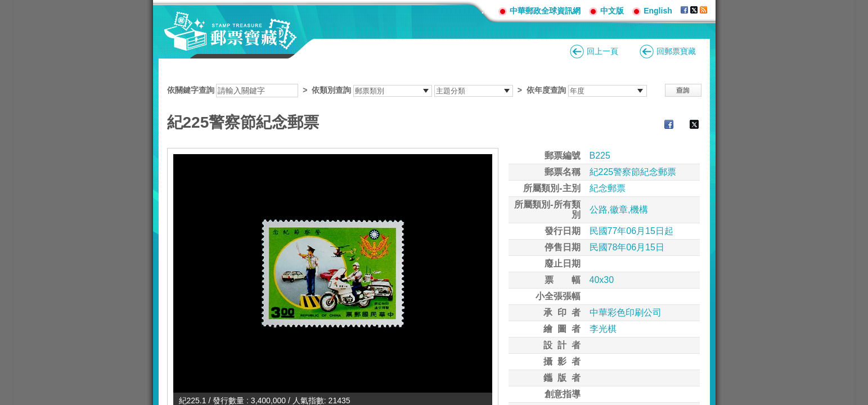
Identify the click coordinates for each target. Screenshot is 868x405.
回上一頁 (602, 51)
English (658, 11)
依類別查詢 (331, 90)
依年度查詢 (546, 90)
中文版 (612, 11)
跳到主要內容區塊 (6, 6)
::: (485, 10)
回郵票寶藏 (676, 51)
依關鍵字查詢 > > (407, 90)
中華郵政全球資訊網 (545, 11)
